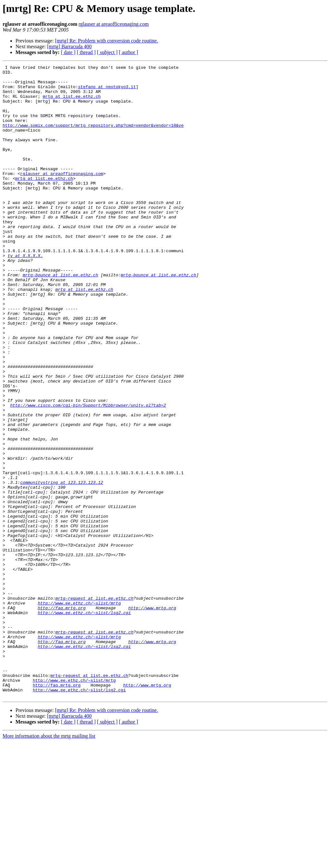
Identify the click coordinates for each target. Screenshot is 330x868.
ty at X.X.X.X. (25, 294)
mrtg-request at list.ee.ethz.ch (94, 705)
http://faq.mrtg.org (62, 717)
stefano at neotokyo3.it (107, 91)
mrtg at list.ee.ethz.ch (72, 103)
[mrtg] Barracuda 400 (69, 46)
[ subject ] (107, 52)
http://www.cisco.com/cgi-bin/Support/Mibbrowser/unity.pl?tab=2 (88, 474)
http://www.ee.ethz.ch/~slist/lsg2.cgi (84, 723)
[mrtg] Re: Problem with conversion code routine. (107, 41)
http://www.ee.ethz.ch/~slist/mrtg (79, 711)
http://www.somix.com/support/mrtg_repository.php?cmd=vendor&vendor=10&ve (93, 138)
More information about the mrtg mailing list (49, 862)
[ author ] (129, 52)
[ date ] (68, 52)
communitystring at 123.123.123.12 (62, 566)
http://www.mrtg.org (152, 717)
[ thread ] (86, 52)
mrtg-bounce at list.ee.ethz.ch (60, 317)
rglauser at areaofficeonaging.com (114, 24)
